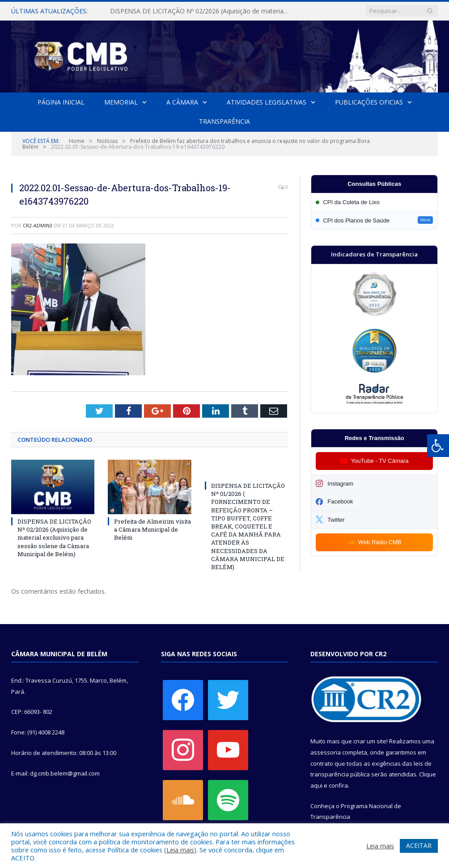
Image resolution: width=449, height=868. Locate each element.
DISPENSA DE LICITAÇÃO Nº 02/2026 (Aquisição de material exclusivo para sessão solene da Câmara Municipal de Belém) (201, 11)
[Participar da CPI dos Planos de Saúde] (374, 220)
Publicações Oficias (369, 102)
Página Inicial (61, 102)
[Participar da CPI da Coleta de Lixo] (374, 202)
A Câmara (182, 102)
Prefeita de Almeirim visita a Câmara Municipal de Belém (152, 529)
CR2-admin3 (38, 225)
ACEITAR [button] (419, 845)
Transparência (224, 121)
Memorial (121, 102)
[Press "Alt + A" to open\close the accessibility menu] (438, 446)
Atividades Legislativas (266, 102)
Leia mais (180, 850)
